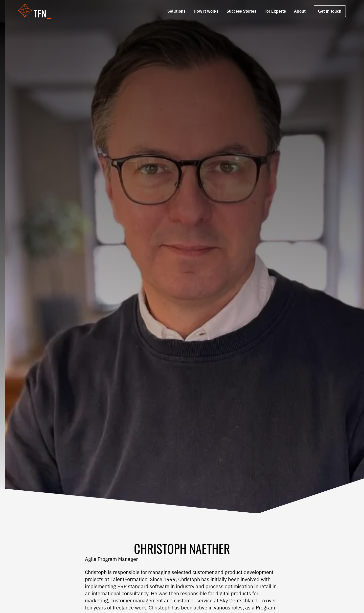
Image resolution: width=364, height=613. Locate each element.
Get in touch (330, 11)
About (300, 11)
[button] (38, 11)
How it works (206, 11)
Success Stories (241, 11)
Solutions (176, 11)
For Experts (275, 11)
